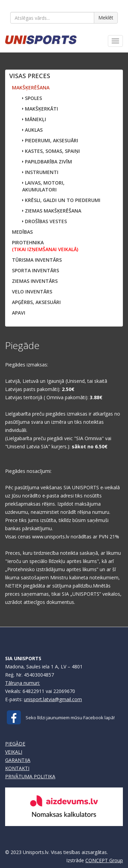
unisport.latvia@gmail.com (53, 699)
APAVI (19, 313)
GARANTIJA (18, 760)
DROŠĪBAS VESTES (45, 221)
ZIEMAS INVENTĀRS (35, 281)
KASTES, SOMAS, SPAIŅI (51, 151)
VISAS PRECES (30, 76)
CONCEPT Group (104, 860)
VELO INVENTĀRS (32, 292)
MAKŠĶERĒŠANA (31, 88)
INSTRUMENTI (40, 172)
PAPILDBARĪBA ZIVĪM (47, 162)
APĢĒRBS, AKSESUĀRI (36, 302)
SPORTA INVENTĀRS (35, 270)
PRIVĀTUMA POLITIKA (30, 776)
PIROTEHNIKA (45, 246)
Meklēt (106, 18)
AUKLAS (32, 130)
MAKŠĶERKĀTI (40, 109)
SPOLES (32, 98)
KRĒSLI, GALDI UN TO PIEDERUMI (61, 200)
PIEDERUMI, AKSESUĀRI (50, 140)
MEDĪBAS (22, 232)
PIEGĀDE (15, 744)
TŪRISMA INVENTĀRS (37, 260)
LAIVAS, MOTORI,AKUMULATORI (43, 186)
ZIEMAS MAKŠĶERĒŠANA (52, 211)
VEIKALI (14, 752)
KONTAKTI (17, 768)
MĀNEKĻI (34, 119)
